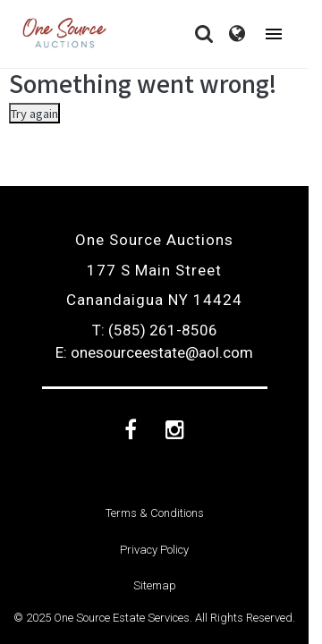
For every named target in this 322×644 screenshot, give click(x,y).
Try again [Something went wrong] (34, 113)
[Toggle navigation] (274, 34)
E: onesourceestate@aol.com (154, 352)
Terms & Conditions (155, 513)
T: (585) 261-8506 (155, 330)
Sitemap (155, 585)
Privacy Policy (154, 550)
